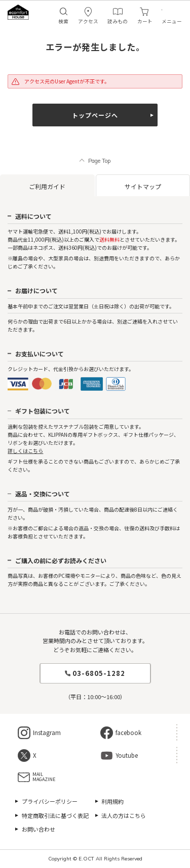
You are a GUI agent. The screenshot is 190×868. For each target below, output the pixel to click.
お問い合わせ (39, 829)
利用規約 (112, 801)
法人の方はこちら (124, 815)
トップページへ (95, 115)
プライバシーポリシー (50, 801)
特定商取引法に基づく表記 (55, 815)
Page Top (99, 161)
